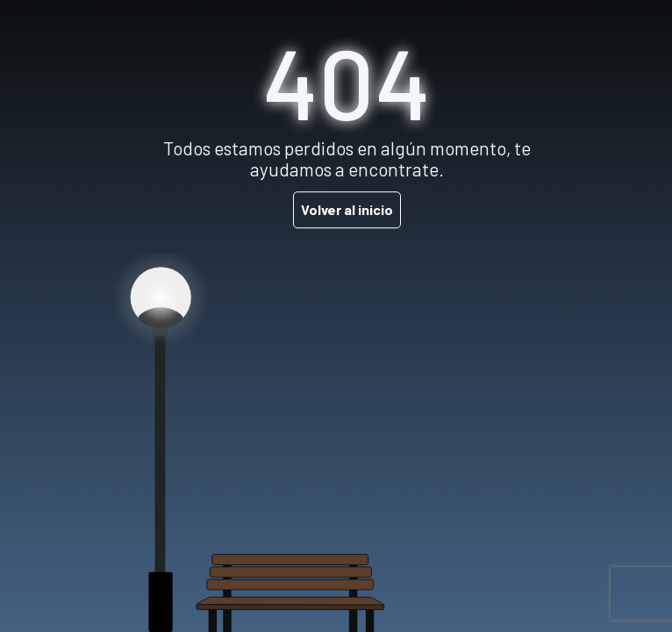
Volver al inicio (347, 209)
